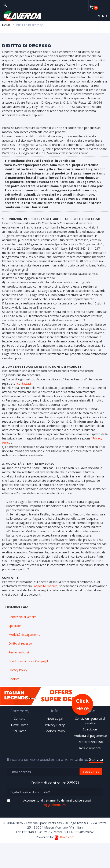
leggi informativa (55, 805)
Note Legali (55, 718)
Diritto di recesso (20, 643)
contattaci (24, 383)
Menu (102, 16)
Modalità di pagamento (24, 635)
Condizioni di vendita (23, 617)
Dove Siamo (20, 725)
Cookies (14, 679)
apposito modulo (46, 586)
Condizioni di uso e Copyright (28, 661)
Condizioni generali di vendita (90, 721)
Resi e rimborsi (19, 652)
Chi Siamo (20, 731)
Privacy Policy (18, 670)
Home (6, 25)
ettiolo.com (64, 837)
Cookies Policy (55, 731)
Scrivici (96, 759)
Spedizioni (15, 626)
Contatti (20, 718)
